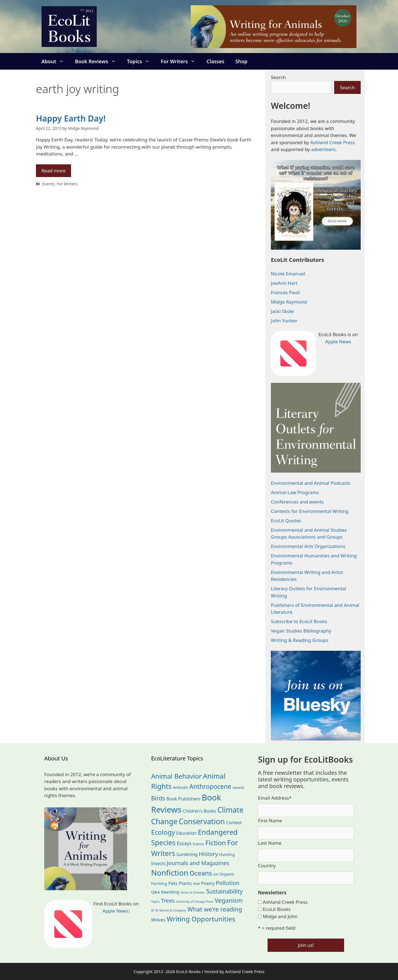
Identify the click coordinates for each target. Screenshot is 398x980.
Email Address (275, 798)
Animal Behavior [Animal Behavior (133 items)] (176, 776)
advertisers (324, 149)
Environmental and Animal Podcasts (311, 483)
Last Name (270, 843)
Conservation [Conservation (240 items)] (202, 821)
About (55, 61)
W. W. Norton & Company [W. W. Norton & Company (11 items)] (169, 910)
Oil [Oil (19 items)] (216, 874)
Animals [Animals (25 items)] (180, 787)
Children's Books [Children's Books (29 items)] (199, 811)
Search (278, 77)
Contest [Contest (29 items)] (234, 823)
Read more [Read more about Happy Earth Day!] (53, 171)
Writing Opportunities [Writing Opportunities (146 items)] (201, 919)
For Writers (181, 61)
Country (267, 866)
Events (49, 184)
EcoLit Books (277, 909)
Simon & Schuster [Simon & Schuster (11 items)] (193, 892)
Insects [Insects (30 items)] (158, 863)
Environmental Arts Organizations (308, 546)
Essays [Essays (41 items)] (184, 843)
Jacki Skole (282, 311)
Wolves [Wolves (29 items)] (158, 920)
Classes (215, 61)
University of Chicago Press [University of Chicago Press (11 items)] (195, 902)
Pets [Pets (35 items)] (173, 883)
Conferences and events (297, 502)
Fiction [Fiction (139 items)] (216, 843)
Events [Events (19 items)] (198, 844)
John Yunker (284, 321)
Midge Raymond (289, 302)
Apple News (338, 342)
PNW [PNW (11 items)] (196, 884)
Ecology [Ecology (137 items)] (163, 832)
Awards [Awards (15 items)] (238, 788)
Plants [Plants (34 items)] (185, 883)
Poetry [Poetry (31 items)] (208, 883)
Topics (141, 61)
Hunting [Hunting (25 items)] (227, 854)
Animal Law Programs (295, 492)
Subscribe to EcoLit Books (299, 621)
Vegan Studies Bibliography (301, 631)
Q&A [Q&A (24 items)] (155, 892)
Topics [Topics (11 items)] (155, 902)
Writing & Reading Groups (300, 640)
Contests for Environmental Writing (310, 511)
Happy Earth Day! (71, 118)
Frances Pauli (285, 292)
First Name (270, 820)
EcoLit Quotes (286, 521)
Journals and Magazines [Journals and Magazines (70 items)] (198, 863)
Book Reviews (98, 61)
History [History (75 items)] (208, 854)
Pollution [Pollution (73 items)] (228, 883)
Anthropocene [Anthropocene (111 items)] (210, 787)
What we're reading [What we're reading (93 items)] (215, 909)
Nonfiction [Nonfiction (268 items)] (170, 873)
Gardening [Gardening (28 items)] (187, 854)
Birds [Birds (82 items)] (158, 798)
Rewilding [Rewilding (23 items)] (170, 892)
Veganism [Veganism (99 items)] (229, 900)
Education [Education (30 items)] (187, 833)
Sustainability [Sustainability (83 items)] (224, 891)
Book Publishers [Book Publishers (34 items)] (184, 799)
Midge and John (280, 916)
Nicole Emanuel (288, 274)
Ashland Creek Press (332, 142)
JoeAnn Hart (284, 283)
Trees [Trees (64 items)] (168, 901)
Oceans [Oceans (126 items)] (201, 873)
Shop (242, 61)
